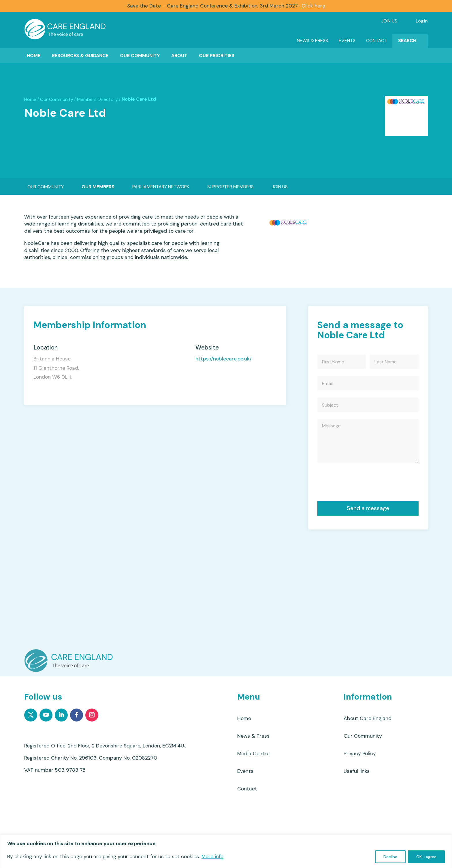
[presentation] (361, 483)
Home (34, 56)
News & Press (312, 41)
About (179, 56)
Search (407, 41)
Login (422, 21)
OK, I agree (426, 857)
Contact (377, 41)
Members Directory (97, 99)
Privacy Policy (360, 754)
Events (347, 41)
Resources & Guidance (80, 56)
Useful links (357, 771)
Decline (390, 857)
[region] (226, 851)
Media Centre (253, 754)
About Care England (368, 718)
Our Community (140, 56)
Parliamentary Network (161, 187)
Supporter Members (230, 187)
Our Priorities (217, 56)
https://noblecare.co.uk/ (224, 359)
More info (212, 856)
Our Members (98, 187)
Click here (313, 6)
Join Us (389, 21)
